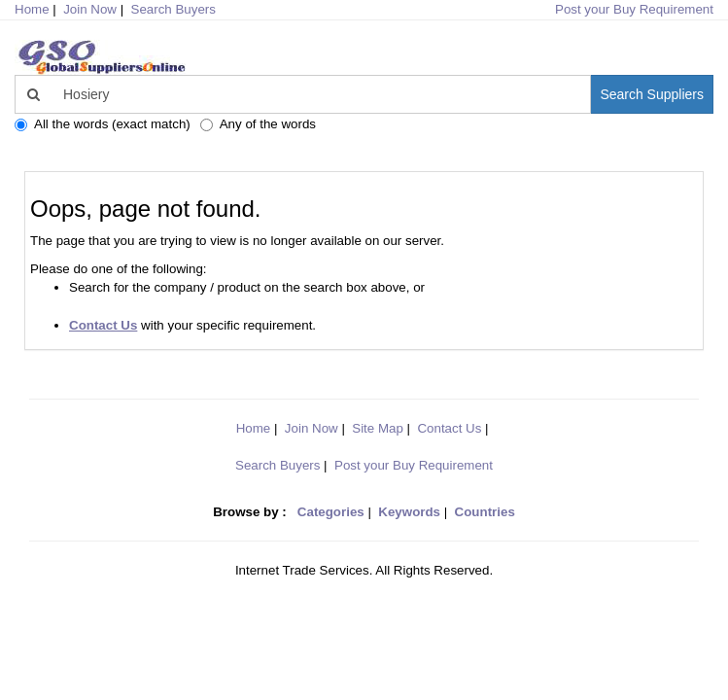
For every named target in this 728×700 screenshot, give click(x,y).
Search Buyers (173, 9)
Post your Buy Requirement (634, 9)
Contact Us (449, 428)
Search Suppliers (652, 94)
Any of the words (258, 124)
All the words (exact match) (103, 124)
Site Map (378, 428)
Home (254, 428)
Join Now (90, 9)
